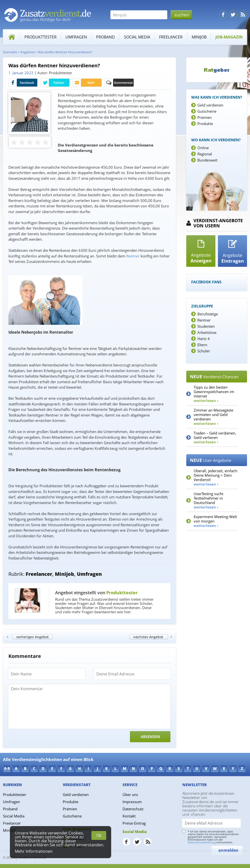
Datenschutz (133, 809)
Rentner (204, 320)
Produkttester (41, 37)
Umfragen (76, 37)
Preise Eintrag (134, 823)
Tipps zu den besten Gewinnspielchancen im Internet (214, 394)
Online (203, 148)
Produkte (205, 124)
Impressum (132, 802)
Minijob (199, 37)
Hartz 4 (204, 339)
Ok (99, 835)
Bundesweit (207, 160)
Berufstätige (208, 314)
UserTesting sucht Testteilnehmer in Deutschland (208, 500)
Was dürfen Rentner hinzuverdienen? (65, 52)
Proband (105, 37)
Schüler (204, 351)
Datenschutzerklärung (202, 842)
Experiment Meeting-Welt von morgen (215, 521)
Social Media (137, 37)
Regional (205, 154)
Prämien (205, 117)
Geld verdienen (210, 105)
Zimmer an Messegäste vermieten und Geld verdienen (213, 417)
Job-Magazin (229, 37)
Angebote (27, 52)
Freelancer (171, 37)
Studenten (206, 326)
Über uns (130, 795)
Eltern (202, 345)
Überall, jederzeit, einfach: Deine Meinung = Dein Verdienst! (216, 477)
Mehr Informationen (34, 851)
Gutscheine (207, 111)
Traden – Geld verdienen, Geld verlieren (215, 437)
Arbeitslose (207, 332)
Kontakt (129, 816)
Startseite (10, 52)
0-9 (7, 768)
